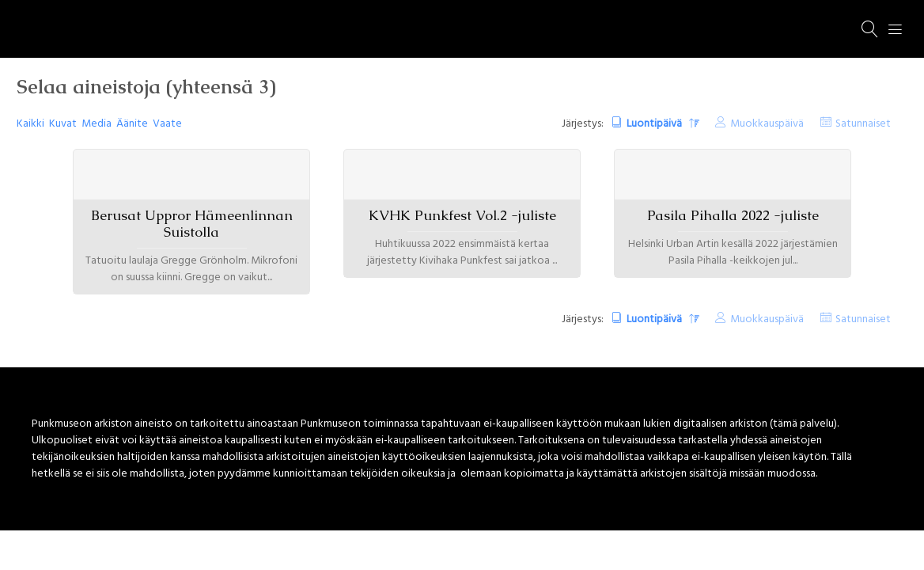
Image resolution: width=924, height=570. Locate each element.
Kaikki (30, 124)
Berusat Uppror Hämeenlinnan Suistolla (192, 224)
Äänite (132, 124)
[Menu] (896, 29)
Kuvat (63, 124)
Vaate (167, 124)
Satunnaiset (863, 124)
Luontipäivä (655, 124)
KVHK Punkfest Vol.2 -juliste (462, 215)
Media (97, 124)
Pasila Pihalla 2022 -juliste (733, 215)
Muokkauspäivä (767, 124)
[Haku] (870, 29)
